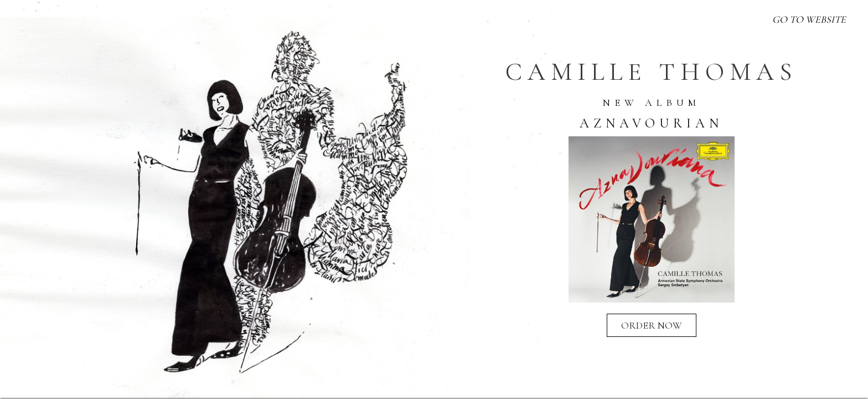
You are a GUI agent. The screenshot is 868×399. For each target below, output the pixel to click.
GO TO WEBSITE (809, 19)
